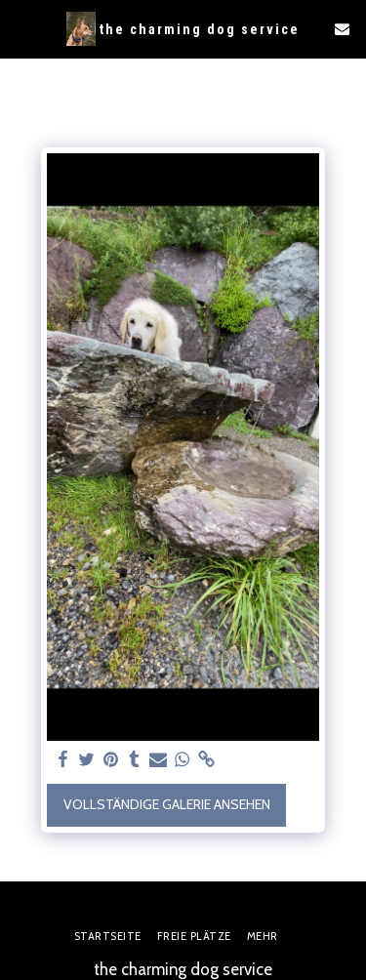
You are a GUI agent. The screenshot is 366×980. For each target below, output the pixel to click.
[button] (21, 28)
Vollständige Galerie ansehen (167, 804)
